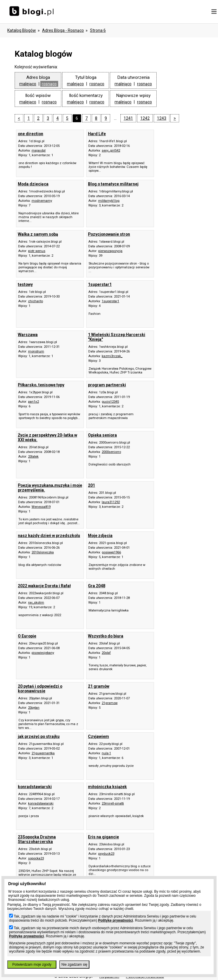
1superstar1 (110, 301)
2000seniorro (111, 452)
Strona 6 (98, 30)
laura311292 (111, 502)
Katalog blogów (22, 30)
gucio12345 (110, 402)
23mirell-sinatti (113, 803)
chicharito (36, 301)
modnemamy (42, 201)
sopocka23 (36, 858)
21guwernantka (43, 753)
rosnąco (49, 84)
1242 (145, 118)
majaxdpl (39, 151)
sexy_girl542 (111, 151)
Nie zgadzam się (74, 965)
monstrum (36, 351)
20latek (33, 457)
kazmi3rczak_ (112, 356)
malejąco (28, 84)
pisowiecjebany (43, 653)
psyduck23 (106, 854)
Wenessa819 (41, 507)
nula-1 (106, 753)
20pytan (34, 708)
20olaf (106, 653)
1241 (128, 118)
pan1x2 (33, 402)
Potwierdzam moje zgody (32, 965)
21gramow (110, 703)
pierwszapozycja (110, 251)
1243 (162, 118)
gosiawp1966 (111, 552)
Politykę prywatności (116, 920)
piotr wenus (37, 251)
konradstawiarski (41, 803)
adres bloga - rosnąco (63, 30)
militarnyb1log (109, 201)
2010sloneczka (43, 552)
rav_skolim (36, 603)
